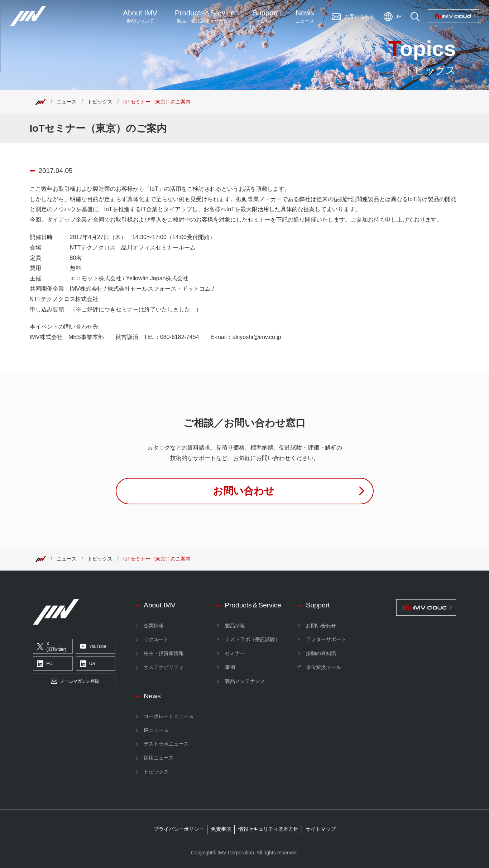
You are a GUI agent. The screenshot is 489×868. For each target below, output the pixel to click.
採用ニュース (159, 758)
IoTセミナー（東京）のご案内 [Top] (157, 102)
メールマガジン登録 (75, 681)
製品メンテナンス (245, 681)
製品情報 (235, 626)
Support (265, 17)
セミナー (235, 653)
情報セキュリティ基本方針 (268, 829)
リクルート (156, 639)
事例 (230, 667)
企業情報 (154, 626)
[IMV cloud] (426, 607)
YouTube (93, 646)
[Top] (40, 102)
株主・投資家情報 (164, 653)
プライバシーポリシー (179, 829)
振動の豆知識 (321, 653)
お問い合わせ (321, 626)
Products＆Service (253, 605)
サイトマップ (321, 829)
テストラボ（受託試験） (253, 639)
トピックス (100, 102)
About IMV (140, 17)
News (305, 17)
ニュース (67, 102)
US (88, 664)
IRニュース (156, 730)
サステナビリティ (164, 667)
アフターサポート (326, 639)
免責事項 (221, 829)
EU (45, 664)
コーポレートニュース (169, 716)
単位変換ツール (323, 667)
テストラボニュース (166, 744)
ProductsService (205, 17)
